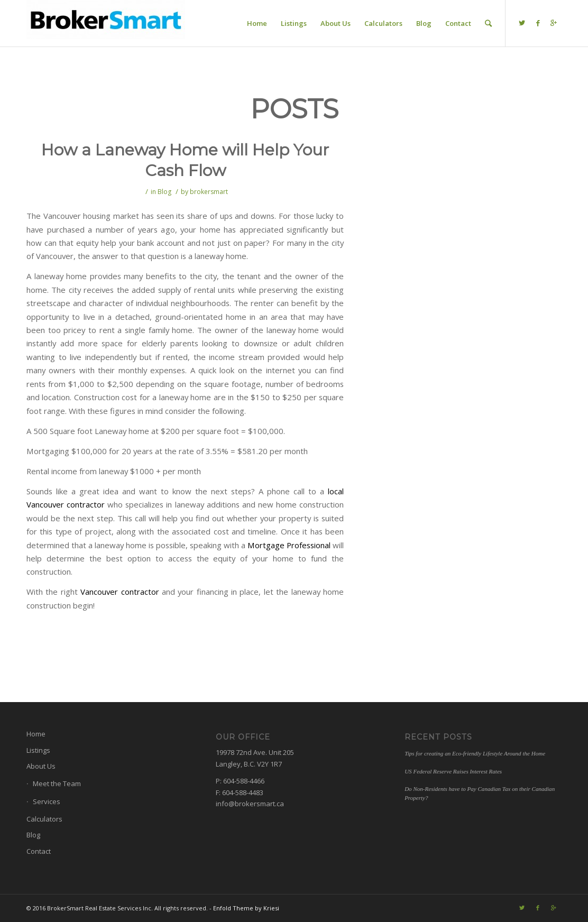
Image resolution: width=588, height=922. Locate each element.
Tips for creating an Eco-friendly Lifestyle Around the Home (475, 753)
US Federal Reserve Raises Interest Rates (453, 771)
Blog (164, 192)
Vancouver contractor (120, 592)
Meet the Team (57, 783)
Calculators (44, 819)
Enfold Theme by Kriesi (246, 908)
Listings (38, 750)
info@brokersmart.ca (250, 804)
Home (36, 734)
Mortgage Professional (289, 545)
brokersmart (209, 192)
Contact (39, 851)
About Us (41, 766)
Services (47, 801)
